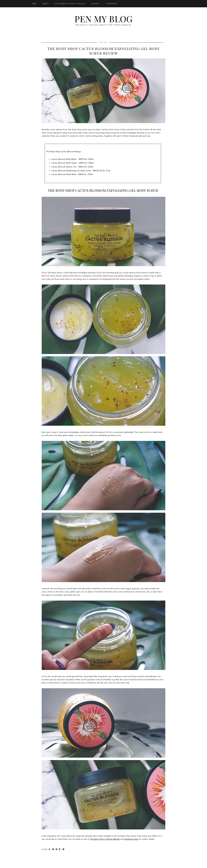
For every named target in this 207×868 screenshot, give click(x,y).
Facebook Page (131, 839)
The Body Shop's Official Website (105, 839)
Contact (95, 4)
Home (34, 4)
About (46, 4)
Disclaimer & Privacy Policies (70, 4)
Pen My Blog (103, 19)
